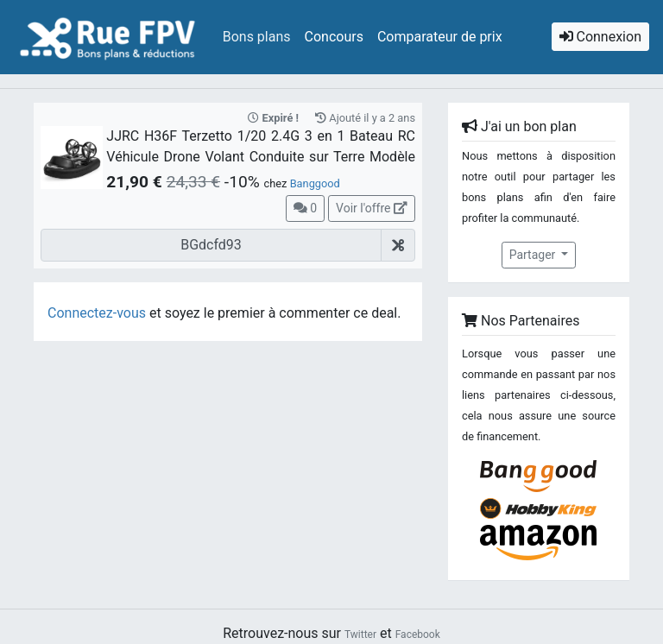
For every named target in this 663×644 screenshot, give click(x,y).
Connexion (600, 37)
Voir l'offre (372, 208)
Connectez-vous (97, 313)
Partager (534, 255)
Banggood (315, 183)
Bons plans (257, 37)
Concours (334, 37)
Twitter (360, 635)
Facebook (418, 635)
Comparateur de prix (440, 37)
